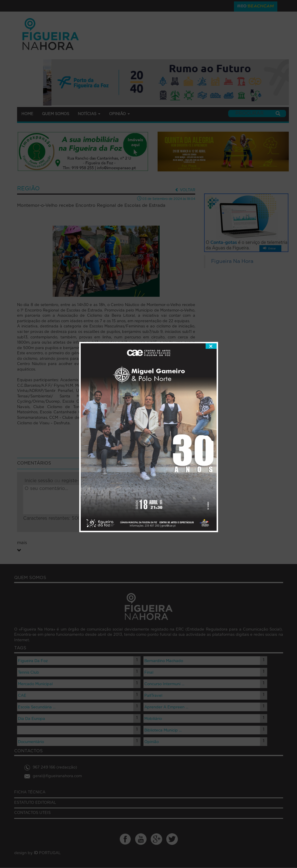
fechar (211, 310)
